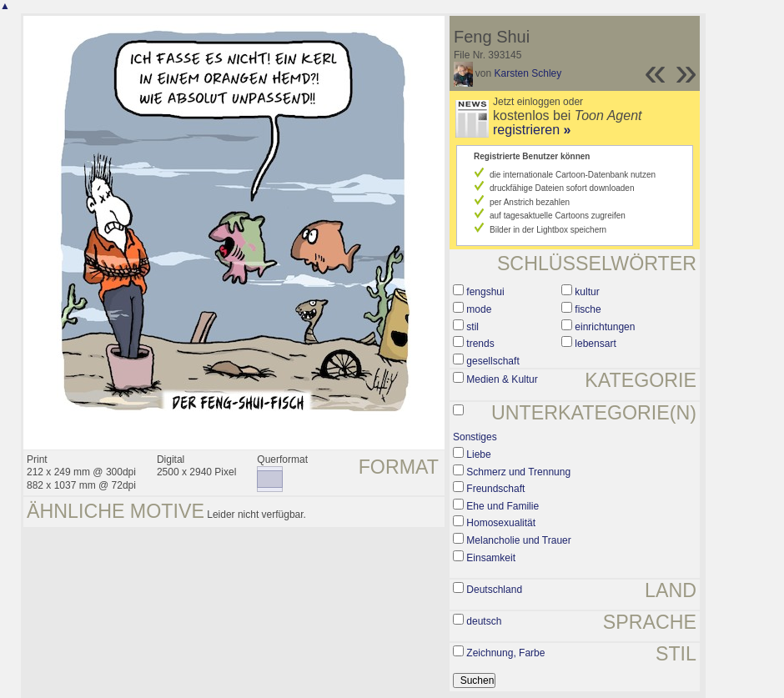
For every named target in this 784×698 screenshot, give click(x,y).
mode (479, 309)
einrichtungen (605, 327)
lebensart (595, 344)
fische (588, 309)
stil (472, 327)
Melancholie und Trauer (518, 540)
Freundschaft (495, 489)
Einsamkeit (491, 558)
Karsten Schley (528, 73)
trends (480, 344)
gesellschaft (493, 361)
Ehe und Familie (503, 506)
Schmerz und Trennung (518, 472)
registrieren (532, 130)
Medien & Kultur (502, 379)
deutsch (484, 621)
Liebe (478, 454)
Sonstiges (475, 437)
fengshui (485, 292)
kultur (587, 292)
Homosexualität (501, 523)
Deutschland (494, 590)
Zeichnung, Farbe (505, 653)
